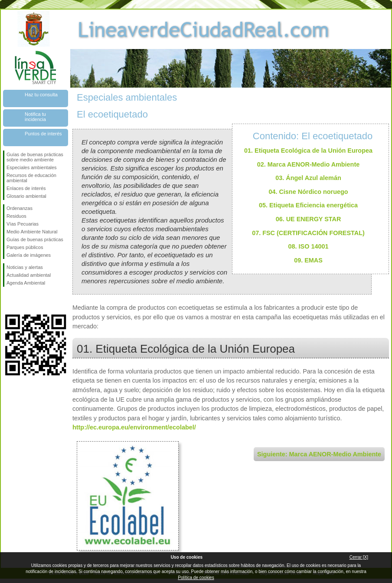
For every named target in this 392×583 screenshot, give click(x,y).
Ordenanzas (20, 208)
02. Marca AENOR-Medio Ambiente (308, 164)
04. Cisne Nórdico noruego (308, 192)
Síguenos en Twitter (23, 301)
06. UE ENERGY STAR (309, 219)
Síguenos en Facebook (8, 301)
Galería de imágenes (29, 255)
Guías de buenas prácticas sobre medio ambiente (35, 157)
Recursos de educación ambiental (31, 178)
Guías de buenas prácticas (35, 239)
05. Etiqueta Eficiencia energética (308, 205)
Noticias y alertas (25, 267)
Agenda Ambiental (26, 283)
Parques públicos (25, 247)
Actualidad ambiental (29, 275)
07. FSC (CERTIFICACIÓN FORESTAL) (308, 233)
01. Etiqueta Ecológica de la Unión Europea (308, 151)
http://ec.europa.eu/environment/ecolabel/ (134, 427)
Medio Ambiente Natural (32, 232)
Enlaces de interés (26, 188)
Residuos (16, 216)
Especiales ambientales (32, 167)
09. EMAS (308, 260)
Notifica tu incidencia (35, 117)
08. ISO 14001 (309, 246)
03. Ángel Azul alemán (308, 178)
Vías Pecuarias (23, 224)
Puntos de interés (43, 134)
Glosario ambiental (26, 196)
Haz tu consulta (41, 95)
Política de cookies (196, 578)
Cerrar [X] (359, 557)
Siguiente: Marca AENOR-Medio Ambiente (319, 454)
